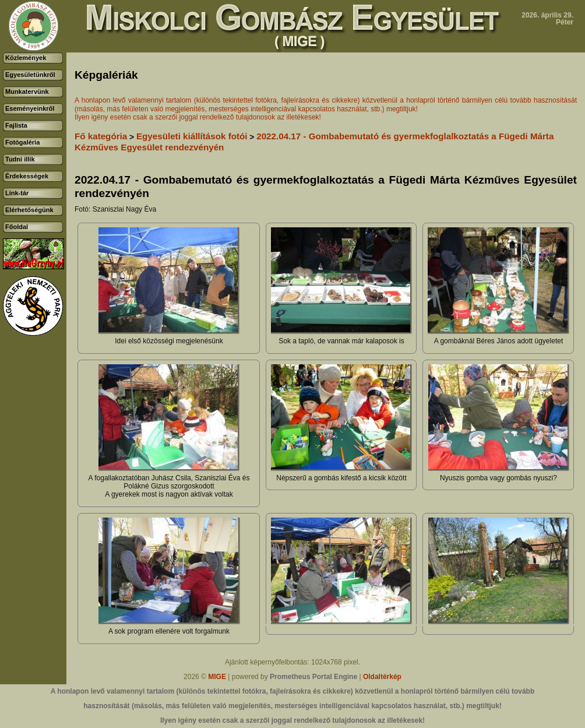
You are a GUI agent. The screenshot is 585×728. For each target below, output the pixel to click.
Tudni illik (20, 159)
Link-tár (17, 193)
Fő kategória (101, 136)
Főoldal (17, 227)
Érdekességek (27, 176)
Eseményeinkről (30, 108)
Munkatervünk (27, 92)
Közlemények (26, 58)
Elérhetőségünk (29, 210)
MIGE (217, 677)
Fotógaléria (22, 142)
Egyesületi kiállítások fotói (192, 136)
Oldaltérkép (382, 677)
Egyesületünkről (30, 75)
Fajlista (16, 125)
